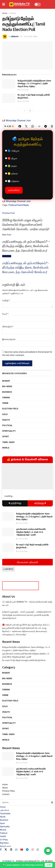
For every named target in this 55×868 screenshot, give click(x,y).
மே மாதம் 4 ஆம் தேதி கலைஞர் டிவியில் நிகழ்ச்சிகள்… (24, 660)
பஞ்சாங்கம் (5, 810)
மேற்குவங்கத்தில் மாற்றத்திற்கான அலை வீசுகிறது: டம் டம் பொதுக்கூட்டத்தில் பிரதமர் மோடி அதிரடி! (34, 83)
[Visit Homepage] (20, 4)
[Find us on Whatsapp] (16, 850)
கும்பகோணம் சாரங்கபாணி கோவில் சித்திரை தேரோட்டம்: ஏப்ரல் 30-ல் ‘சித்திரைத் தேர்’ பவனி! (31, 532)
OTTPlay (4, 840)
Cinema (6, 397)
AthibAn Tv (10, 861)
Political (13, 13)
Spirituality (9, 431)
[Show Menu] (4, 4)
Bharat (6, 381)
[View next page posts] (30, 111)
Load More (8, 569)
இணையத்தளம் (9, 339)
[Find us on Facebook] (1, 850)
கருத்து (6, 300)
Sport (6, 436)
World (6, 448)
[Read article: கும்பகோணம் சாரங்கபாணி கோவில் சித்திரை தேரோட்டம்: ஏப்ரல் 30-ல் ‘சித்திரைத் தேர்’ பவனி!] (8, 532)
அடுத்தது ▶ (40, 503)
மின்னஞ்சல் (8, 327)
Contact (6, 794)
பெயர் (5, 314)
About (5, 788)
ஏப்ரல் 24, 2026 (23, 90)
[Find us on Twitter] (6, 850)
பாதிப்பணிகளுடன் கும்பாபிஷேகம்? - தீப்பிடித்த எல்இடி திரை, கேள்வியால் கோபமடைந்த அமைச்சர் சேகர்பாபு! (26, 268)
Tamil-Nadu (23, 205)
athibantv (15, 36)
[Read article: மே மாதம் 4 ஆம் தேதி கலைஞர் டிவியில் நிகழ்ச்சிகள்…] (9, 98)
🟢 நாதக (11, 166)
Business (7, 392)
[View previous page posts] (25, 111)
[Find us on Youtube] (22, 850)
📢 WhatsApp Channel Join (16, 121)
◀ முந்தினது (15, 503)
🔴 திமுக (11, 158)
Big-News (7, 386)
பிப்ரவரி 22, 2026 (31, 36)
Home (5, 13)
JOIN (49, 865)
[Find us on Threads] (11, 850)
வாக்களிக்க (14, 190)
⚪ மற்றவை (12, 181)
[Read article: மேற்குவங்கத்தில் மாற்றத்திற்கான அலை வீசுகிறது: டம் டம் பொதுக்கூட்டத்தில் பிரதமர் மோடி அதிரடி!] (9, 84)
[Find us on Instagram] (33, 850)
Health (6, 420)
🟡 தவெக (12, 174)
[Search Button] (52, 802)
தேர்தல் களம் (5, 846)
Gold (5, 414)
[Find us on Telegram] (27, 850)
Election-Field (10, 409)
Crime (5, 403)
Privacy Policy (9, 791)
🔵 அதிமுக (12, 151)
